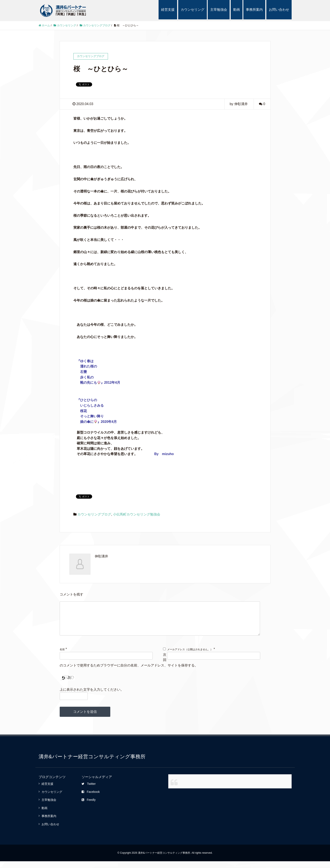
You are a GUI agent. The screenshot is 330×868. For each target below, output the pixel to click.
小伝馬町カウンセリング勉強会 (137, 514)
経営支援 (168, 10)
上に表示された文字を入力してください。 (92, 696)
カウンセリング (193, 10)
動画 (237, 10)
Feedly (89, 807)
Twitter (89, 791)
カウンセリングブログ (94, 514)
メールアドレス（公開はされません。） (190, 656)
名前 (62, 656)
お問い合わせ (279, 10)
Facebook (91, 799)
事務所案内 (254, 10)
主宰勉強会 (219, 10)
